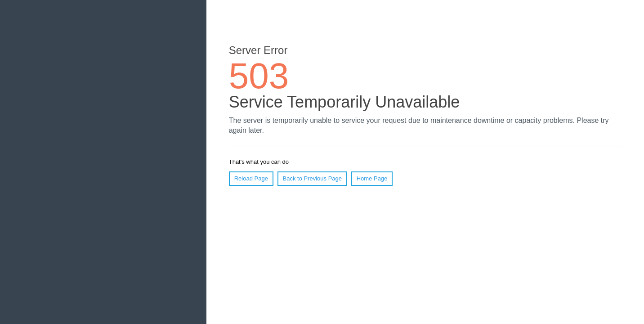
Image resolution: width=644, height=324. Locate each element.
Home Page (372, 178)
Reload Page (251, 178)
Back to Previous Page (313, 178)
